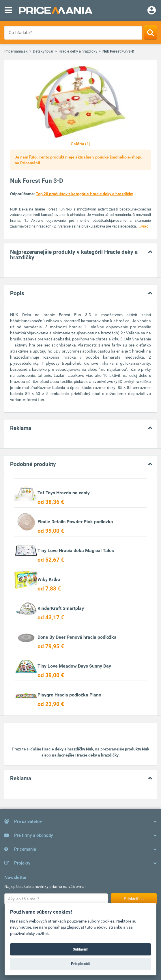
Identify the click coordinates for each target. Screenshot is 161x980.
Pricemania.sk (16, 51)
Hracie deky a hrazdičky (78, 51)
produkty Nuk (137, 749)
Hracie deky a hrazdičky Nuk (68, 749)
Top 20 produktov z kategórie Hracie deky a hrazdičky (84, 194)
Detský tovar (43, 51)
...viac (143, 226)
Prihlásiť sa (134, 899)
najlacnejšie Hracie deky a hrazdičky (85, 755)
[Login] (152, 11)
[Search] (150, 32)
